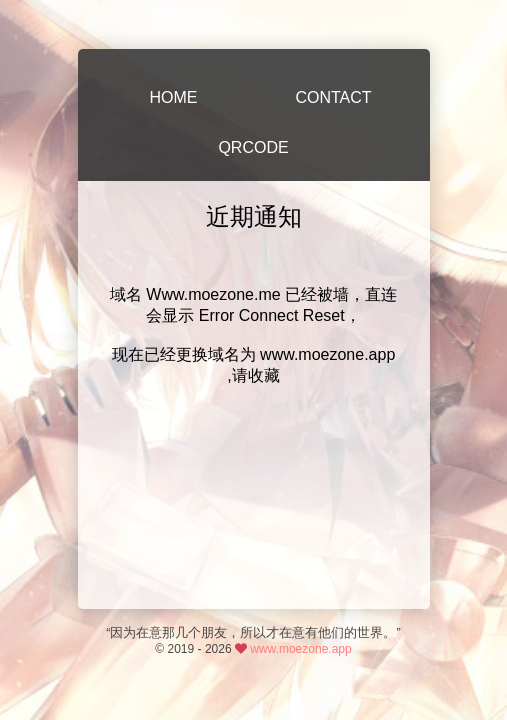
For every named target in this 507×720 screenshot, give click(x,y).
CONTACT (333, 97)
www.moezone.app (300, 649)
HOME (174, 97)
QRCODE (253, 147)
